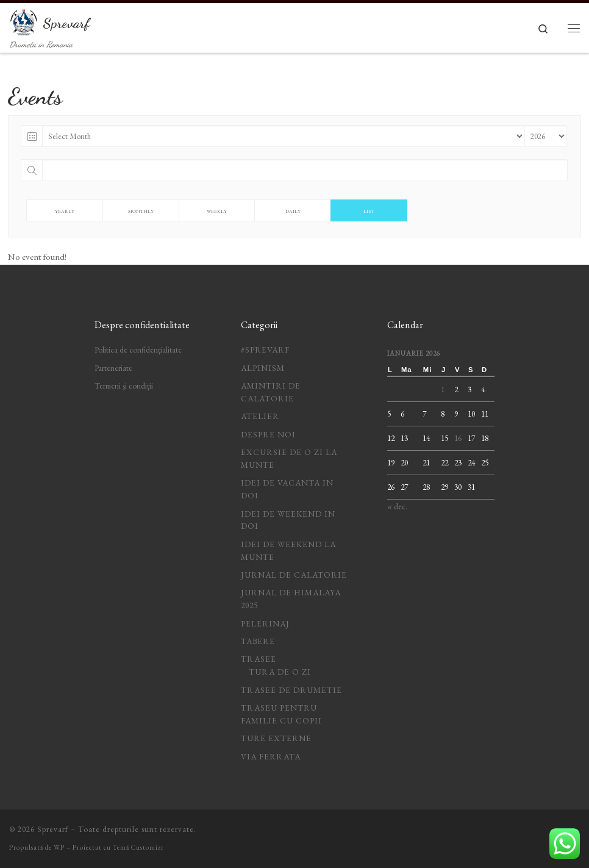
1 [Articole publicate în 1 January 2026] (443, 389)
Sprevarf (53, 829)
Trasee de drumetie (291, 690)
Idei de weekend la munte (288, 551)
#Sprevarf (265, 350)
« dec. (397, 506)
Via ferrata (271, 756)
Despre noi (268, 434)
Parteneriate (113, 368)
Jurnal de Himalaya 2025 (291, 599)
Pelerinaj (265, 623)
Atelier (260, 416)
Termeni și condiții (124, 386)
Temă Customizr (138, 847)
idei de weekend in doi (288, 520)
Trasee (259, 659)
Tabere (258, 641)
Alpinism (263, 368)
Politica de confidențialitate (138, 350)
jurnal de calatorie (294, 575)
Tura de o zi (280, 672)
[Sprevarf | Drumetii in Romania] (24, 20)
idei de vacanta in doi (287, 489)
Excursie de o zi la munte (289, 458)
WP (59, 847)
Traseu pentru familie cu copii (281, 714)
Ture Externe (276, 738)
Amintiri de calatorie (271, 392)
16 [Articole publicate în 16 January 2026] (458, 438)
